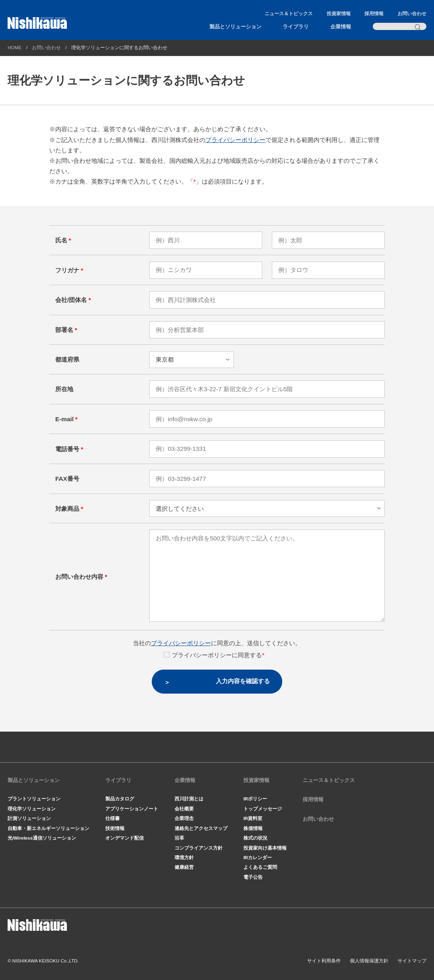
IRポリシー (255, 799)
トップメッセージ (263, 809)
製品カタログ (120, 799)
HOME (15, 48)
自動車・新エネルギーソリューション (48, 828)
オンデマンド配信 (125, 838)
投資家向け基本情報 (265, 848)
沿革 (179, 838)
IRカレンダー (258, 858)
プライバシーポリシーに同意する (214, 655)
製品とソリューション (235, 27)
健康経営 (184, 867)
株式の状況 (255, 838)
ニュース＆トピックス (289, 14)
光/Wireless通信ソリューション (42, 838)
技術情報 (115, 828)
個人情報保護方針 (369, 961)
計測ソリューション (29, 818)
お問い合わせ (412, 14)
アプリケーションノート (132, 809)
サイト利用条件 (324, 961)
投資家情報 (339, 14)
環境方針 (184, 858)
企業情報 (341, 27)
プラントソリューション (34, 799)
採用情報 (374, 14)
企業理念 (184, 818)
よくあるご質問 (260, 867)
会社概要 (184, 809)
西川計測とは (189, 799)
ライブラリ (296, 27)
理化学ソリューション (32, 809)
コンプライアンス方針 (199, 848)
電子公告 (253, 877)
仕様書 (113, 818)
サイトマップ (412, 961)
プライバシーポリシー (235, 140)
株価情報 (253, 828)
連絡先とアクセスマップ (201, 828)
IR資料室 (253, 818)
